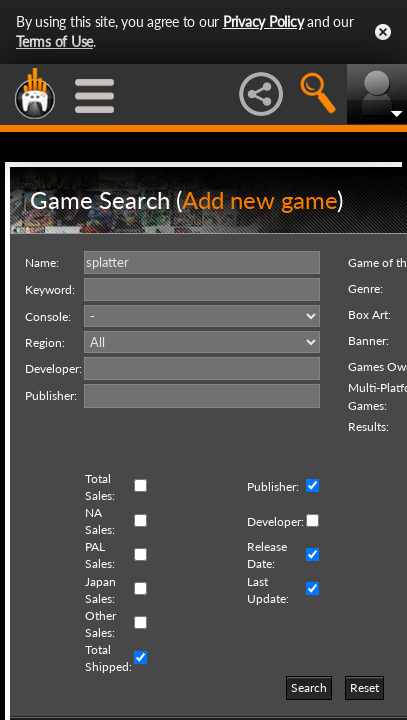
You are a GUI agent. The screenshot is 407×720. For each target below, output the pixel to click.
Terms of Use (54, 41)
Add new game (259, 199)
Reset (364, 687)
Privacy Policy (263, 21)
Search (309, 687)
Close (383, 32)
